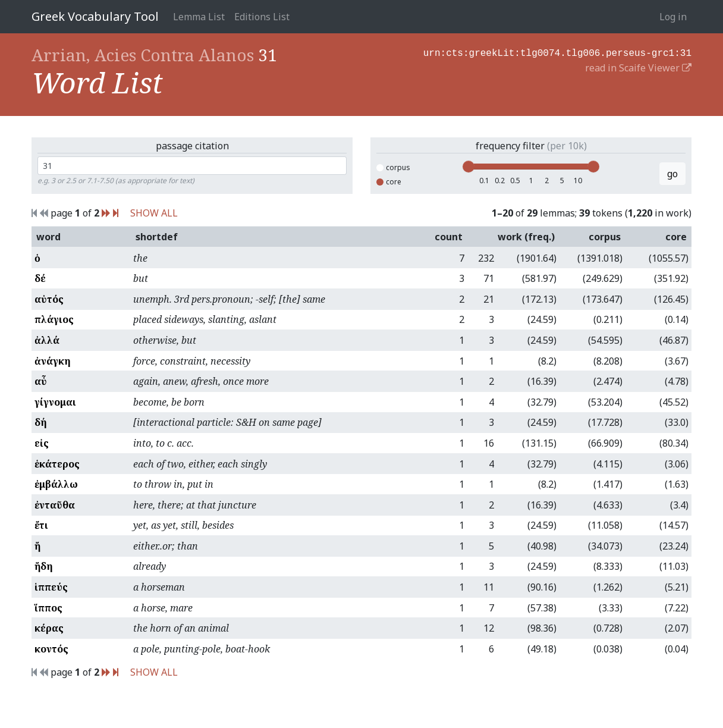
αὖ (41, 381)
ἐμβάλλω (56, 484)
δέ (40, 278)
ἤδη (44, 566)
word (48, 237)
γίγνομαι (55, 402)
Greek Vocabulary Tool (95, 16)
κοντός (51, 649)
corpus (393, 167)
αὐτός (49, 299)
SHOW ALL (154, 213)
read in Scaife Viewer (638, 67)
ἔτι (41, 525)
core (389, 182)
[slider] (469, 167)
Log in (673, 17)
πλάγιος (54, 319)
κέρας (49, 628)
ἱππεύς (51, 587)
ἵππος (48, 608)
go (672, 174)
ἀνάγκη (53, 361)
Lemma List (199, 17)
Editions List (262, 17)
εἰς (42, 443)
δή (41, 422)
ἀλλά (47, 340)
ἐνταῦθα (55, 505)
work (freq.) (526, 237)
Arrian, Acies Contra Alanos (143, 55)
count (449, 237)
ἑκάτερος (57, 464)
